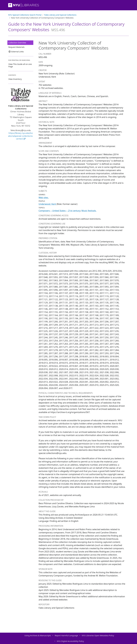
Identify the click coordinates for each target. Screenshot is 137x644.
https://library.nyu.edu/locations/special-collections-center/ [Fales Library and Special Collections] (21, 136)
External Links (16, 52)
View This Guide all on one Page (20, 65)
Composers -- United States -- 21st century (60, 211)
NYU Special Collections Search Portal (25, 15)
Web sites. (44, 198)
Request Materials (17, 47)
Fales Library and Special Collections (60, 15)
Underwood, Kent (47, 204)
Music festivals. (89, 211)
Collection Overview (17, 43)
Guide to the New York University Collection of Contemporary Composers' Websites (66, 27)
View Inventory (15, 79)
